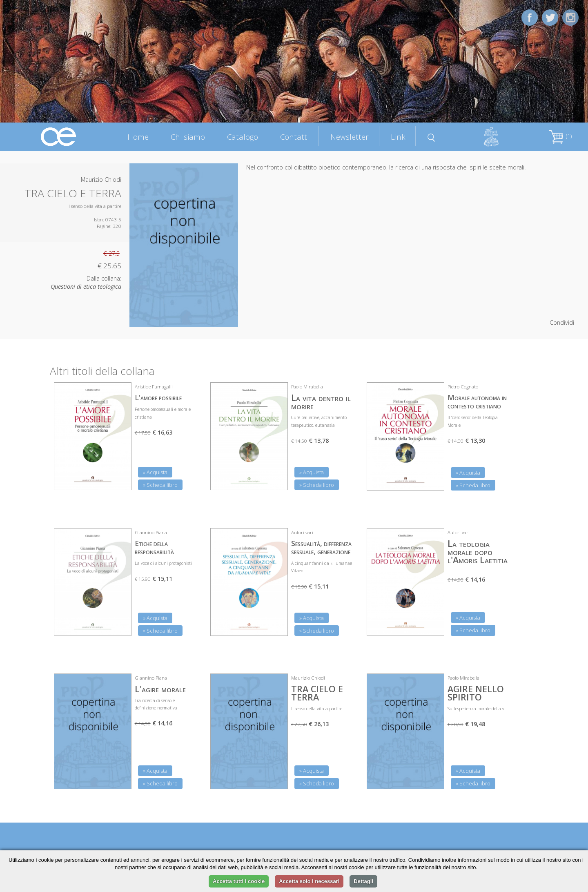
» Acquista (155, 472)
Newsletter (350, 137)
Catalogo (243, 137)
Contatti (294, 137)
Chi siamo (188, 137)
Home (138, 137)
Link (398, 137)
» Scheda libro (160, 485)
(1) (560, 136)
